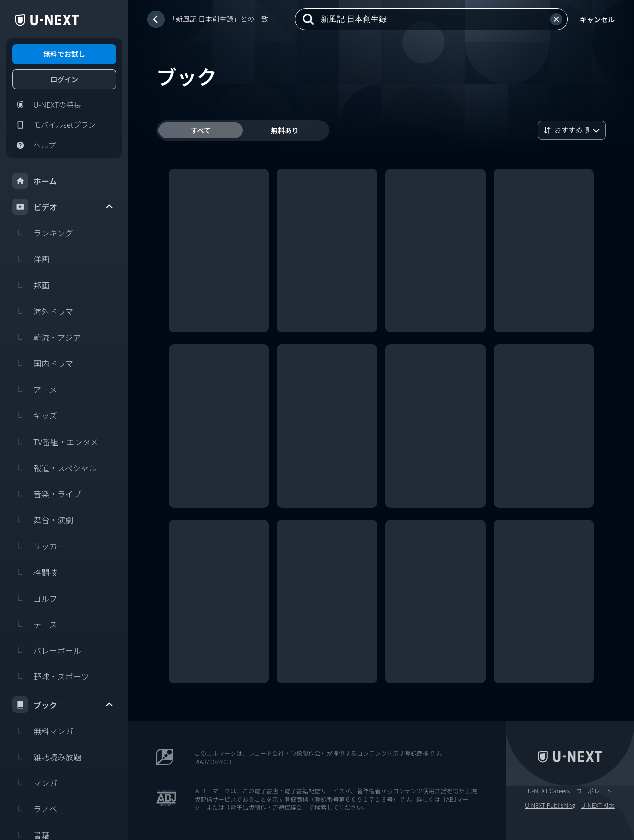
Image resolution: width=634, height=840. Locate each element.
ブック (63, 705)
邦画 (31, 285)
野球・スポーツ (51, 676)
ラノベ (35, 809)
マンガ (35, 783)
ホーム (35, 181)
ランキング (43, 233)
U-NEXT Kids (598, 805)
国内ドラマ (43, 363)
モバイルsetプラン (54, 125)
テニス (35, 624)
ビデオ (63, 207)
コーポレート (594, 791)
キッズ (35, 415)
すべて (201, 130)
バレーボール (47, 650)
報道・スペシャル (54, 468)
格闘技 (35, 572)
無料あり (285, 130)
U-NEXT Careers (549, 791)
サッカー (39, 546)
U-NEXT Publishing (550, 805)
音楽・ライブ (47, 494)
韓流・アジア (46, 337)
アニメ (35, 389)
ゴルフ (35, 598)
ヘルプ (34, 145)
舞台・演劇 (43, 520)
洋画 (31, 259)
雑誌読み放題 (47, 757)
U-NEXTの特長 (47, 105)
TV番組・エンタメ (55, 442)
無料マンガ (43, 731)
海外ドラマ (43, 311)
